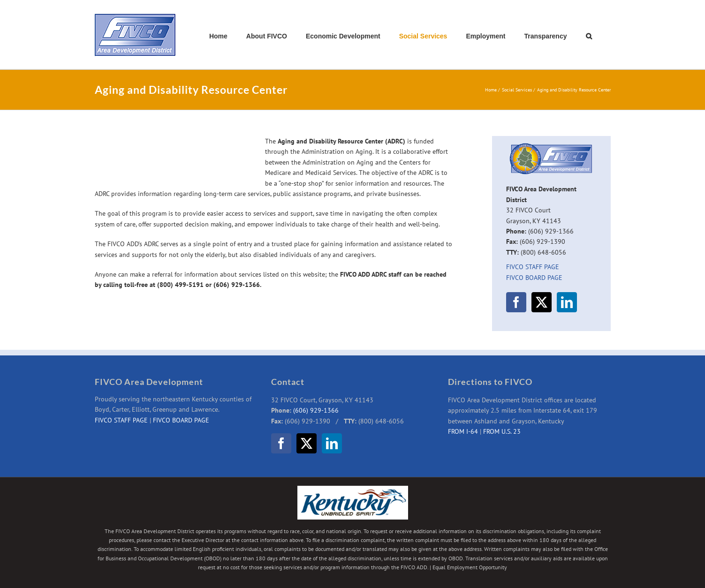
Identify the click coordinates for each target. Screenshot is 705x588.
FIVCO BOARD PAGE (534, 278)
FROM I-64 (463, 431)
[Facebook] (516, 302)
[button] (589, 36)
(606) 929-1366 (316, 410)
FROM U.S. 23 (502, 431)
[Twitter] (542, 302)
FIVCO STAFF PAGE (533, 267)
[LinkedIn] (567, 302)
